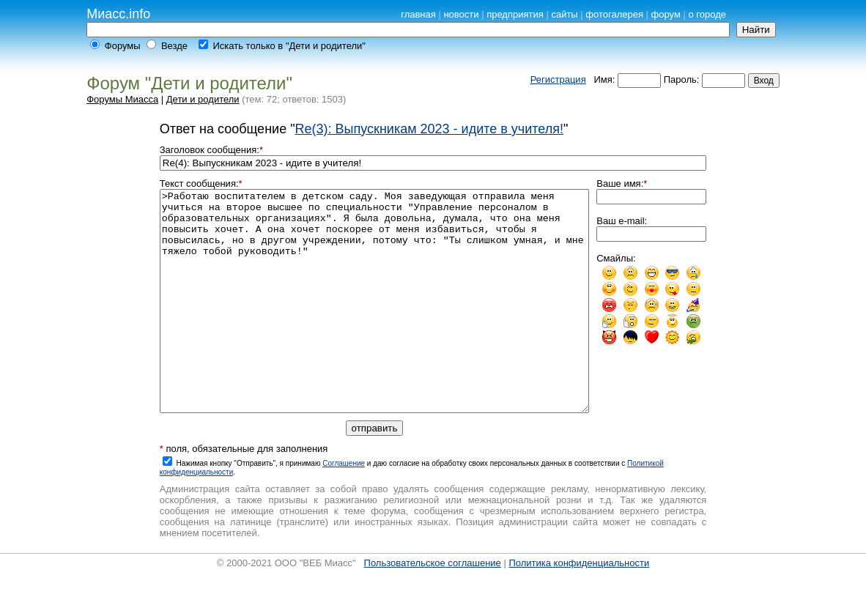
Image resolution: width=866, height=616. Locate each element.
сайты (564, 14)
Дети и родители (203, 99)
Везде (174, 46)
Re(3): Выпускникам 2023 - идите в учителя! (429, 129)
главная (418, 14)
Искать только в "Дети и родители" (289, 46)
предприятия (515, 14)
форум (666, 14)
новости (461, 14)
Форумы (123, 46)
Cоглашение (344, 507)
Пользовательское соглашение (433, 607)
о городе (708, 14)
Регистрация (558, 79)
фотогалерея (614, 14)
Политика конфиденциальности (579, 607)
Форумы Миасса (122, 99)
